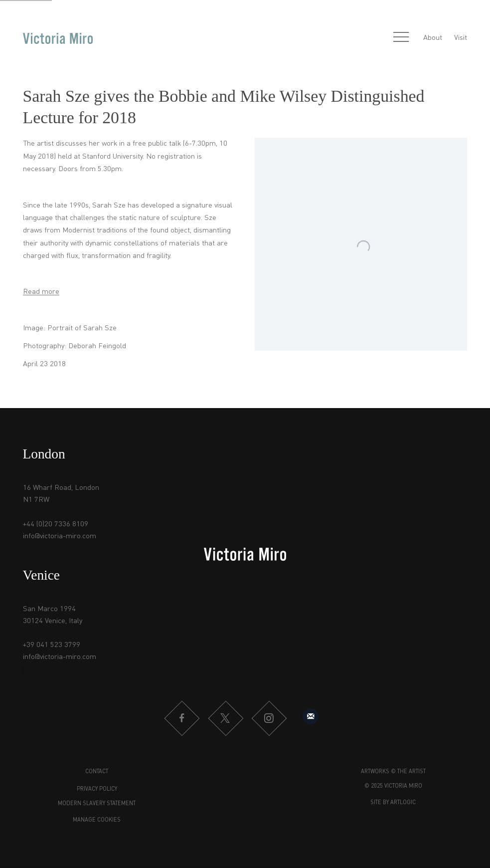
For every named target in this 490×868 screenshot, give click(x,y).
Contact (97, 772)
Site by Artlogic (393, 803)
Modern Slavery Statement (97, 804)
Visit (461, 38)
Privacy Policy (97, 789)
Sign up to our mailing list (311, 716)
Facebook (181, 718)
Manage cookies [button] (97, 820)
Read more (41, 292)
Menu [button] (401, 38)
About (433, 38)
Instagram (269, 718)
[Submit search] (379, 38)
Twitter (225, 718)
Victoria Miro (58, 38)
